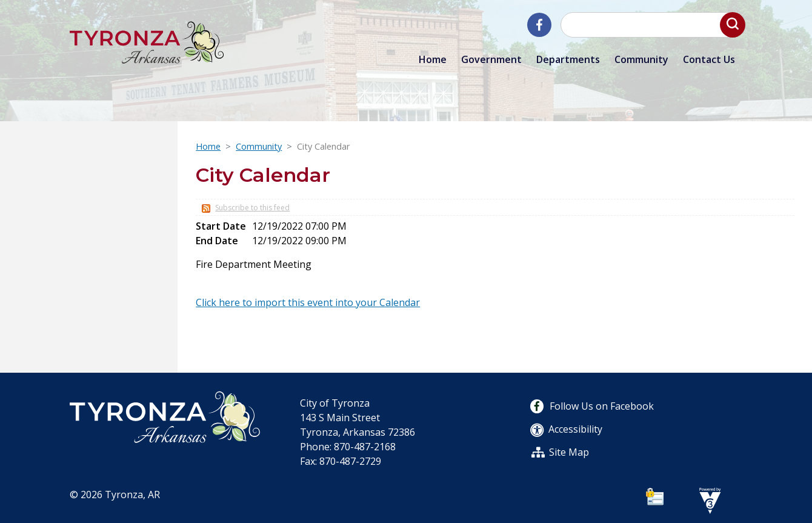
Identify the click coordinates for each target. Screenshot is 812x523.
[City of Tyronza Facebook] (539, 25)
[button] (733, 25)
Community (259, 146)
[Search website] (651, 25)
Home (433, 59)
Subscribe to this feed (252, 208)
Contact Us (709, 59)
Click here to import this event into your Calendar (308, 302)
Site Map (569, 452)
